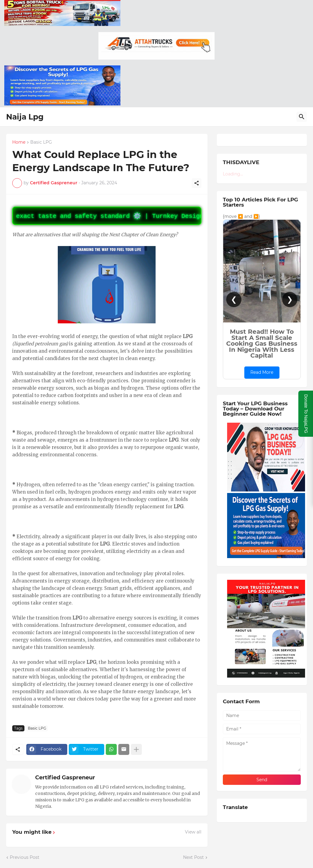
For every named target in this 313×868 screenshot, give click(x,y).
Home (19, 142)
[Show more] (136, 749)
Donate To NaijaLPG (306, 414)
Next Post (193, 857)
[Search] (302, 117)
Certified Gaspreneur (65, 778)
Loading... (233, 174)
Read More (262, 372)
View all (193, 832)
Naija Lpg (25, 117)
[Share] (197, 183)
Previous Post (25, 857)
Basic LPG (41, 142)
